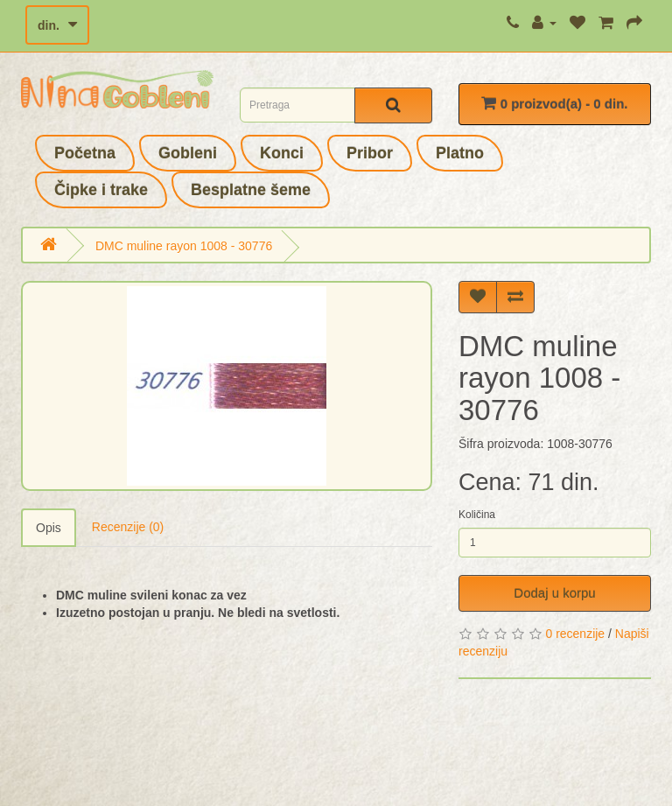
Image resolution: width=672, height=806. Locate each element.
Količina (477, 515)
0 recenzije (575, 634)
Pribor (370, 153)
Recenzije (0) (128, 527)
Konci (282, 153)
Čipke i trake (101, 190)
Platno (460, 153)
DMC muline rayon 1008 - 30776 (184, 246)
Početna (85, 153)
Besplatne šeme (251, 190)
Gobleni (188, 153)
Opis (49, 528)
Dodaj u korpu (554, 593)
